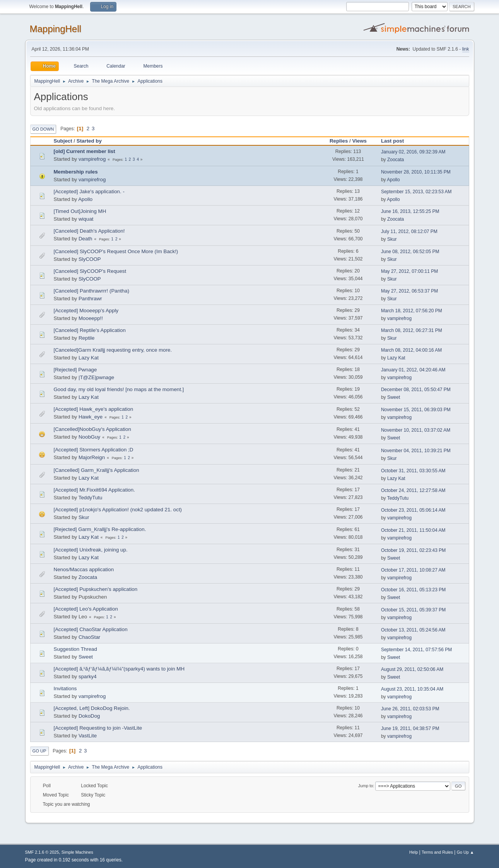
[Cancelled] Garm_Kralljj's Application (97, 470)
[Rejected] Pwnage (75, 370)
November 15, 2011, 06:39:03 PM (416, 410)
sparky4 (88, 677)
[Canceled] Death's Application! (89, 231)
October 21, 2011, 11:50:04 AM (413, 530)
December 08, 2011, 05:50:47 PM (416, 390)
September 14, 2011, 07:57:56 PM (416, 650)
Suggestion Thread (75, 649)
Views (359, 141)
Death (85, 239)
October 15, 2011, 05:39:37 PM (413, 610)
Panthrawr (90, 299)
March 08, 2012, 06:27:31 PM (412, 330)
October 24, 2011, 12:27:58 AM (413, 490)
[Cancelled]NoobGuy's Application (92, 429)
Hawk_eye (91, 417)
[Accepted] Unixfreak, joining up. (91, 550)
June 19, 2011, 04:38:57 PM (410, 728)
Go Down (43, 129)
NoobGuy (89, 437)
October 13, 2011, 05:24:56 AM (413, 630)
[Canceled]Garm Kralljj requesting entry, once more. (113, 350)
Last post (396, 141)
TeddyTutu (91, 498)
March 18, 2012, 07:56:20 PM (412, 311)
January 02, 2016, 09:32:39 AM (413, 152)
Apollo (393, 180)
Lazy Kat (89, 358)
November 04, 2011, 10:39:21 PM (416, 451)
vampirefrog (92, 159)
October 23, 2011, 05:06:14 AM (413, 510)
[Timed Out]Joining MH (80, 211)
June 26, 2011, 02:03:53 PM (410, 709)
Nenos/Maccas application (84, 569)
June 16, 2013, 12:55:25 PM (410, 211)
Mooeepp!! (91, 318)
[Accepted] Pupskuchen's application (96, 589)
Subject (63, 141)
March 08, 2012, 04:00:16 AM (411, 350)
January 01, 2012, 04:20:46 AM (413, 370)
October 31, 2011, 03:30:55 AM (413, 471)
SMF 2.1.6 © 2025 (42, 852)
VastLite (88, 736)
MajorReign (92, 457)
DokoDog (89, 716)
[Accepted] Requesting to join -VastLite (98, 728)
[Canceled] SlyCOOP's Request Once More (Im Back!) (116, 251)
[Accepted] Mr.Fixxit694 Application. (94, 490)
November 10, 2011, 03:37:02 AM (416, 430)
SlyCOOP (90, 259)
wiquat (86, 219)
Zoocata (396, 160)
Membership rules (76, 172)
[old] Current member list (85, 151)
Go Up (39, 751)
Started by (89, 141)
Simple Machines (77, 852)
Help (414, 852)
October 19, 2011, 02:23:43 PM (413, 550)
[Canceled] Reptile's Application (90, 330)
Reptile (87, 338)
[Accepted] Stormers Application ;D (94, 450)
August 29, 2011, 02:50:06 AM (412, 669)
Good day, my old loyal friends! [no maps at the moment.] (119, 389)
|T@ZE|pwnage (96, 377)
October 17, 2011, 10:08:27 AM (413, 570)
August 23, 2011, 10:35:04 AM (412, 689)
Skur (392, 239)
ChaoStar (89, 637)
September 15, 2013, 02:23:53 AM (416, 192)
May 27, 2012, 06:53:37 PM (409, 291)
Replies (339, 141)
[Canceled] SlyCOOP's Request (90, 271)
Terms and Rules (437, 852)
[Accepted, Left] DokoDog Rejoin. (92, 708)
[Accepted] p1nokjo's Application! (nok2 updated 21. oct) (118, 510)
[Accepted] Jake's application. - (89, 191)
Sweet (394, 397)
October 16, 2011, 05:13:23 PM (413, 590)
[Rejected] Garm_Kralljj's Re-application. (100, 529)
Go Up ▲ (466, 852)
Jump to (366, 786)
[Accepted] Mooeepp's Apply (86, 311)
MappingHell (56, 29)
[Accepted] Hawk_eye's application (94, 409)
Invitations (65, 688)
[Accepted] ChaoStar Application (91, 629)
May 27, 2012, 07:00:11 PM (409, 271)
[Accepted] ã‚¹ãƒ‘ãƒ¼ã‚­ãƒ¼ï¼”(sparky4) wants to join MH (119, 669)
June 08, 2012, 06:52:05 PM (410, 252)
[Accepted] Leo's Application (86, 609)
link (466, 49)
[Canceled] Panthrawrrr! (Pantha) (92, 291)
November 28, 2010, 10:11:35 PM (416, 172)
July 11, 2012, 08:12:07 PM (409, 231)
